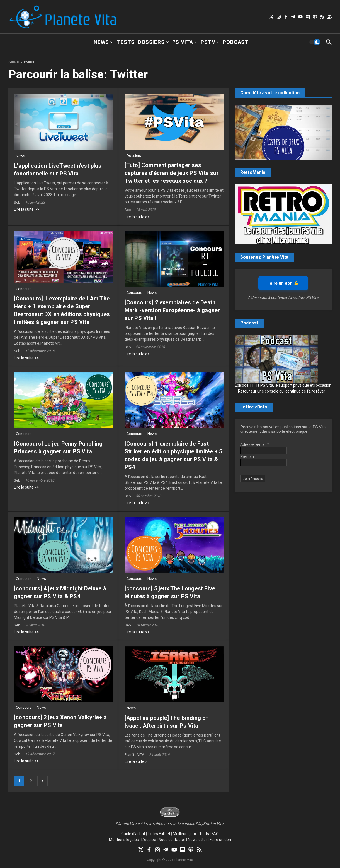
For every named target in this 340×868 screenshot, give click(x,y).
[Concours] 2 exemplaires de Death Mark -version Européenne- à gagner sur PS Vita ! (172, 310)
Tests (126, 42)
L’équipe (149, 840)
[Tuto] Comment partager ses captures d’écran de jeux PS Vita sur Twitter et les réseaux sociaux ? (172, 173)
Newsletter (197, 840)
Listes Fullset (159, 834)
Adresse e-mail (255, 444)
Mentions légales (124, 840)
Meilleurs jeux (185, 834)
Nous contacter (172, 840)
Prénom (247, 456)
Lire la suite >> (26, 209)
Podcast (236, 42)
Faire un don (220, 840)
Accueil (14, 62)
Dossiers (153, 42)
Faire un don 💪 (283, 283)
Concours (24, 289)
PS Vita (185, 42)
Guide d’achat (133, 834)
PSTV (210, 42)
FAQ (215, 834)
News (103, 42)
